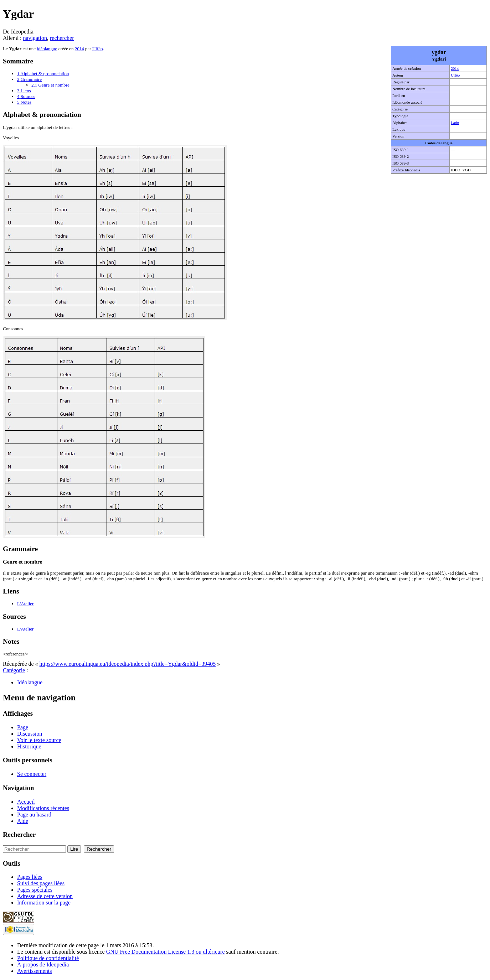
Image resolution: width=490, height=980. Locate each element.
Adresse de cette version (45, 896)
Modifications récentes (43, 808)
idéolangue (47, 49)
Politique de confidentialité (48, 958)
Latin (455, 123)
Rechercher (19, 834)
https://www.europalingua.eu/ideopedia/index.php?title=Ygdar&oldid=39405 (128, 664)
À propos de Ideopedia (43, 965)
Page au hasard (34, 815)
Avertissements (34, 971)
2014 (455, 68)
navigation (35, 38)
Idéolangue (30, 682)
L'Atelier (25, 604)
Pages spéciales (35, 890)
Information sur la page (44, 903)
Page (23, 727)
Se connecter (32, 774)
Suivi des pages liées (41, 883)
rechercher (62, 38)
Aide (23, 821)
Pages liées (30, 877)
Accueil (26, 802)
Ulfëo (455, 75)
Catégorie (14, 670)
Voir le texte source (39, 740)
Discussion (30, 734)
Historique (29, 746)
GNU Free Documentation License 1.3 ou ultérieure (166, 952)
